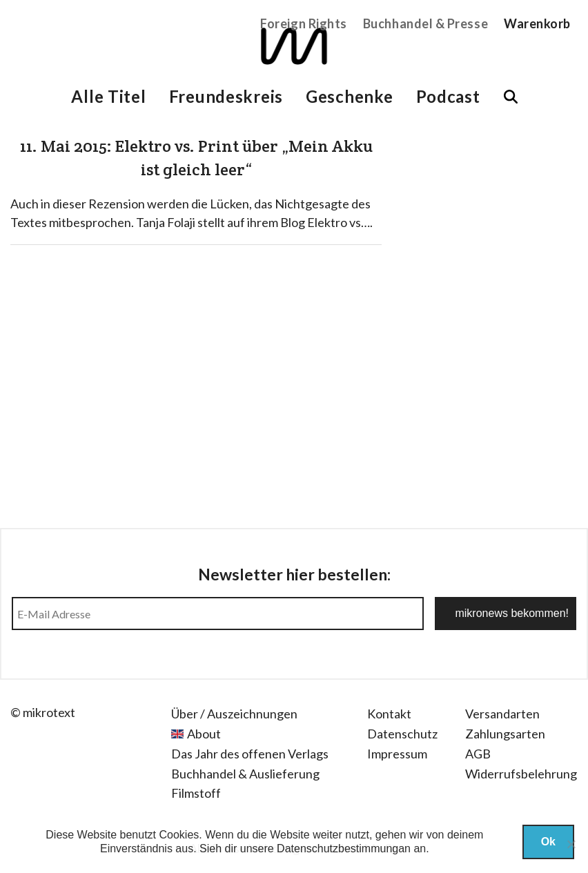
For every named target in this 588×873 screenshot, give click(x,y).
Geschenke (349, 96)
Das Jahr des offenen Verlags (250, 754)
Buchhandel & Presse (425, 23)
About (204, 734)
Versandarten (502, 714)
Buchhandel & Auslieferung (245, 774)
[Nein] (571, 844)
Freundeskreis (226, 96)
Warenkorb (537, 23)
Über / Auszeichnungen (234, 714)
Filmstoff (196, 793)
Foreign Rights (304, 23)
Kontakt (389, 714)
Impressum (397, 754)
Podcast (448, 96)
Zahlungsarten (505, 734)
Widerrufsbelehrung (521, 774)
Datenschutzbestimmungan (344, 849)
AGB (478, 754)
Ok (548, 842)
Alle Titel (108, 96)
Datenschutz (402, 734)
